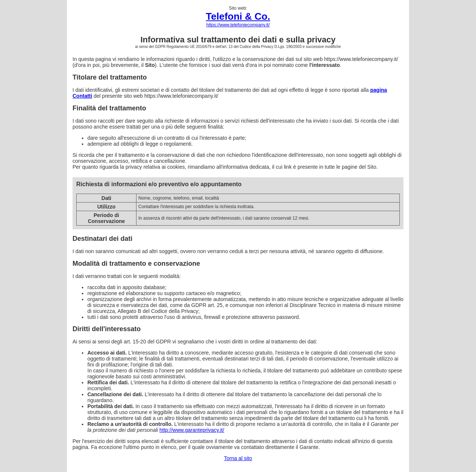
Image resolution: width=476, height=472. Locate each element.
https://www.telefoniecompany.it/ (238, 25)
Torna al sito (238, 458)
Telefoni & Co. (238, 16)
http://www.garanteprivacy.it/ (192, 430)
